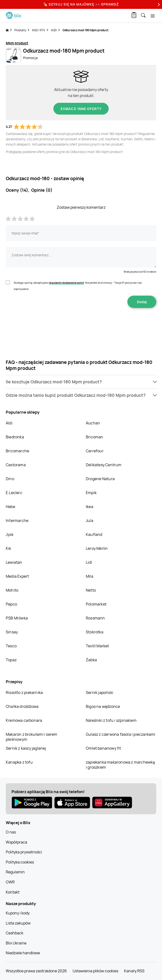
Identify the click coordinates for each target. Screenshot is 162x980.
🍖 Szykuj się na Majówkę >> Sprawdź (81, 4)
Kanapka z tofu (19, 762)
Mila (90, 576)
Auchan (93, 423)
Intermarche (17, 521)
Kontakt (13, 892)
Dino (10, 479)
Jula (90, 521)
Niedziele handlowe (23, 953)
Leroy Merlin (97, 548)
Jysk (10, 534)
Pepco (11, 604)
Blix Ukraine (16, 943)
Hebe (10, 507)
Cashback (15, 933)
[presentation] (81, 323)
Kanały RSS (134, 971)
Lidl (89, 562)
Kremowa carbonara (24, 720)
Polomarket (96, 604)
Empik (91, 493)
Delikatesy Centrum (104, 465)
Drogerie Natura (100, 479)
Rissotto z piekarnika (24, 692)
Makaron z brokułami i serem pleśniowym (31, 737)
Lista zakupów (18, 923)
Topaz (11, 660)
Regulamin (15, 872)
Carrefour (95, 451)
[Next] (158, 4)
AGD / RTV (39, 30)
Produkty (20, 30)
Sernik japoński (100, 692)
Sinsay (12, 632)
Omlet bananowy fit (103, 748)
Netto (91, 590)
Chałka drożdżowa (22, 706)
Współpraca (16, 842)
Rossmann (95, 618)
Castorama (16, 465)
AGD (54, 30)
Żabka (91, 660)
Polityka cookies (20, 862)
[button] (81, 382)
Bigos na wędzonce (103, 706)
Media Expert (17, 576)
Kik (9, 548)
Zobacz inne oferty (81, 109)
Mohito (12, 590)
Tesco (11, 646)
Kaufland (94, 534)
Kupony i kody (18, 913)
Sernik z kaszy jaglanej (26, 748)
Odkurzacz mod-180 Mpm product (85, 30)
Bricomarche (17, 451)
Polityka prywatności (24, 852)
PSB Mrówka (17, 618)
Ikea (90, 507)
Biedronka (15, 437)
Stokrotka (95, 632)
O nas (11, 832)
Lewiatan (14, 562)
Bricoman (95, 437)
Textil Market (97, 646)
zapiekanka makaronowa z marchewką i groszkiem (120, 765)
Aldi (9, 423)
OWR (10, 882)
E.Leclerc (14, 493)
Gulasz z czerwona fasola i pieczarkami (121, 734)
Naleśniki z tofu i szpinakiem (111, 720)
